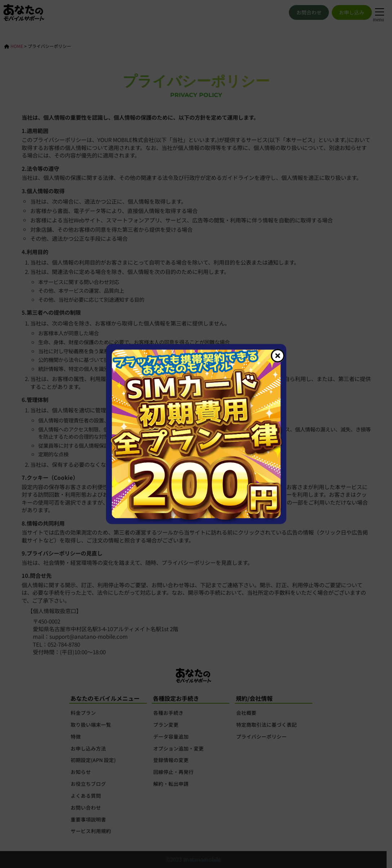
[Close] (278, 356)
